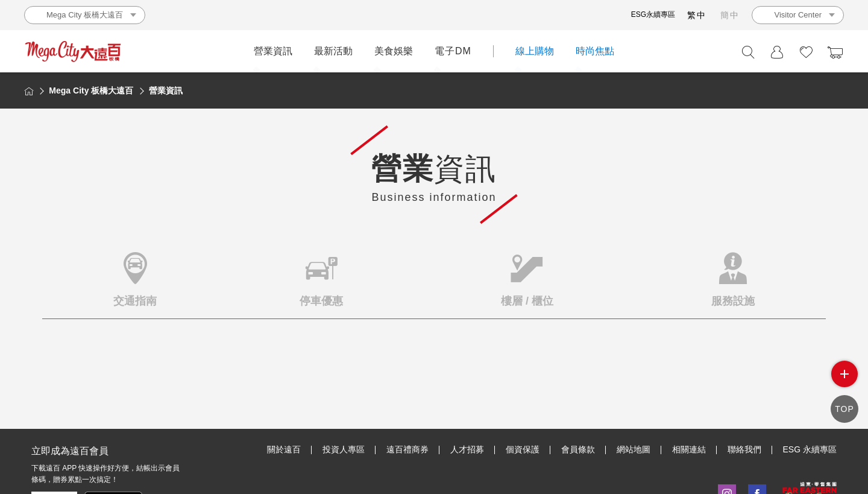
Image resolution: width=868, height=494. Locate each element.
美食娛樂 (394, 51)
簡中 (730, 15)
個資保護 (523, 449)
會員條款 (578, 449)
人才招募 (467, 449)
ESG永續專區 (653, 14)
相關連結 (689, 449)
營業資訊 (273, 51)
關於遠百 (284, 449)
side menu (844, 374)
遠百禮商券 (407, 449)
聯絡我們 (744, 449)
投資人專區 (344, 449)
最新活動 (333, 51)
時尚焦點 (595, 51)
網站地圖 (634, 449)
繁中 (697, 15)
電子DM (453, 51)
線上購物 (535, 51)
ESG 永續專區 (810, 449)
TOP (844, 409)
